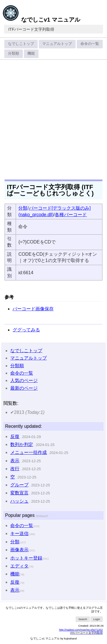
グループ (19, 485)
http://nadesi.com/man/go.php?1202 (81, 630)
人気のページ (24, 380)
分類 (23, 208)
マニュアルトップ (57, 44)
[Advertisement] (53, 118)
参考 (9, 297)
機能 (31, 53)
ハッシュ (19, 501)
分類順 (14, 53)
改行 (15, 469)
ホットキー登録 (26, 558)
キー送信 (19, 533)
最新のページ (24, 388)
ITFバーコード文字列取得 (31, 29)
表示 (15, 461)
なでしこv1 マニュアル (41, 20)
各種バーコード (71, 215)
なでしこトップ (21, 44)
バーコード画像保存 (33, 309)
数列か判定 (22, 444)
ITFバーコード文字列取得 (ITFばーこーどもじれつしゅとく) (50, 190)
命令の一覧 (90, 44)
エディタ (19, 566)
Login (97, 619)
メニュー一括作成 (29, 452)
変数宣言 (19, 493)
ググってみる (26, 330)
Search (83, 619)
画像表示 (19, 550)
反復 (15, 436)
